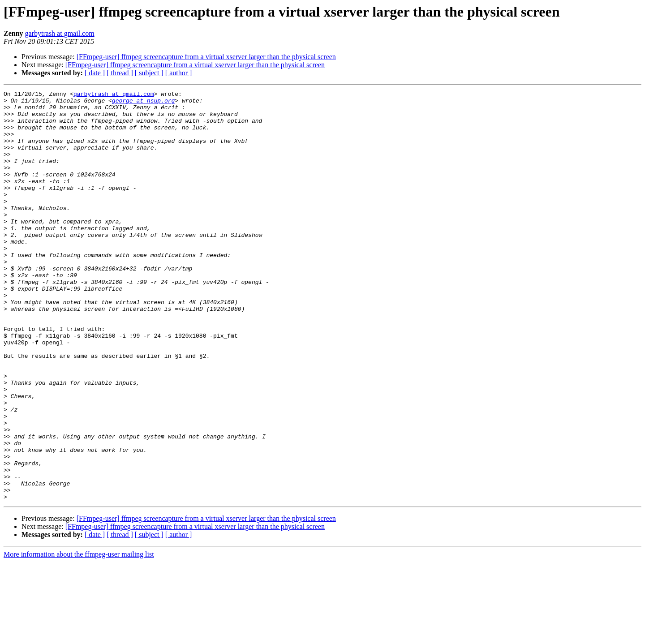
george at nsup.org (143, 103)
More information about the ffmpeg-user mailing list (79, 636)
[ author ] (179, 73)
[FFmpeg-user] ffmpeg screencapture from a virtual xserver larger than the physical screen (206, 57)
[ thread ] (120, 73)
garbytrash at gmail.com (60, 33)
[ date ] (95, 73)
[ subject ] (149, 73)
